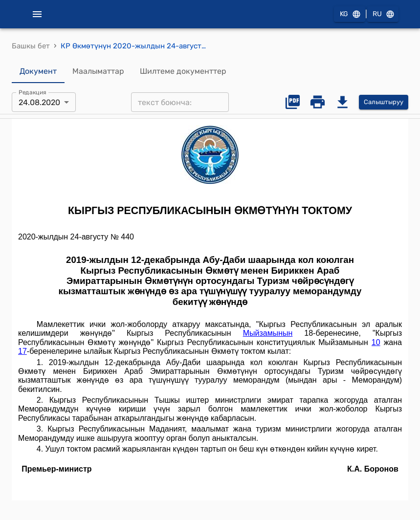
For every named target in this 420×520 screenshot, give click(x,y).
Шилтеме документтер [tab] (183, 71)
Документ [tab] (38, 71)
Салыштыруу (384, 102)
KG (350, 14)
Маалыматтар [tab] (98, 71)
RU (383, 14)
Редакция (33, 92)
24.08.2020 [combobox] (39, 102)
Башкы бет (31, 46)
